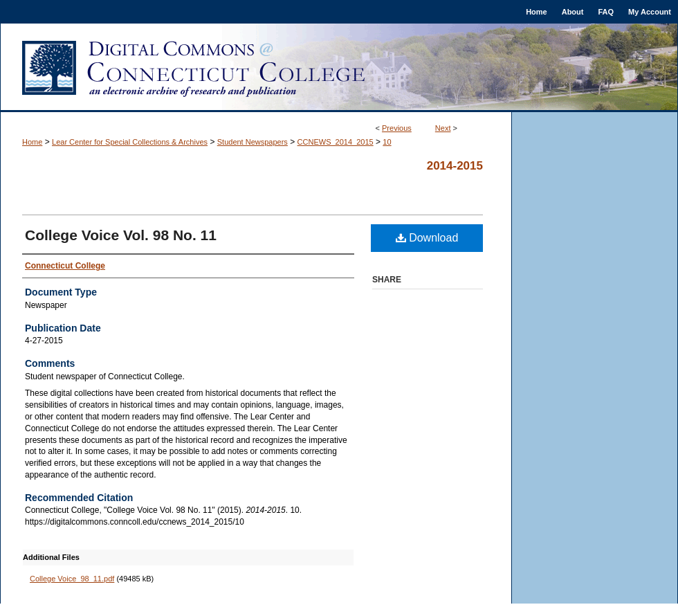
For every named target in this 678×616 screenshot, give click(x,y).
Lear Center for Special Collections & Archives (130, 142)
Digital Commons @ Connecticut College (339, 68)
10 (387, 142)
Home (32, 142)
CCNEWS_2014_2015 (336, 142)
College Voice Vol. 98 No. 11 (121, 235)
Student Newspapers (253, 142)
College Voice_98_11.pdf (72, 579)
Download (427, 238)
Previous (397, 128)
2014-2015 (455, 166)
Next (443, 128)
